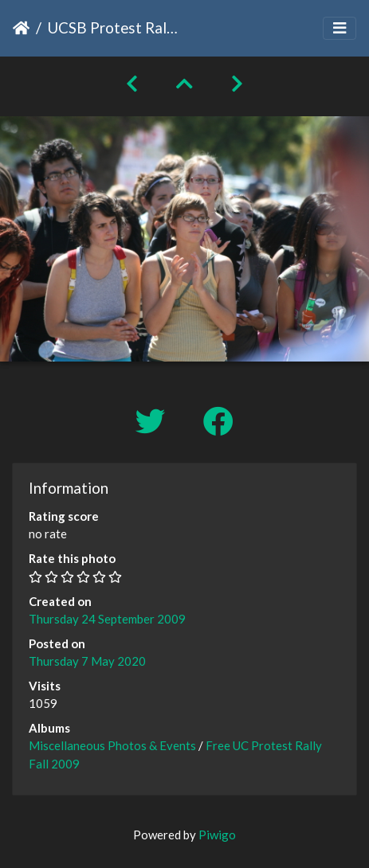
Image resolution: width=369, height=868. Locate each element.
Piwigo (217, 835)
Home (21, 28)
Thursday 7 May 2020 (87, 661)
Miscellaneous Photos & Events (112, 745)
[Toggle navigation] (340, 28)
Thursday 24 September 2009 (107, 619)
